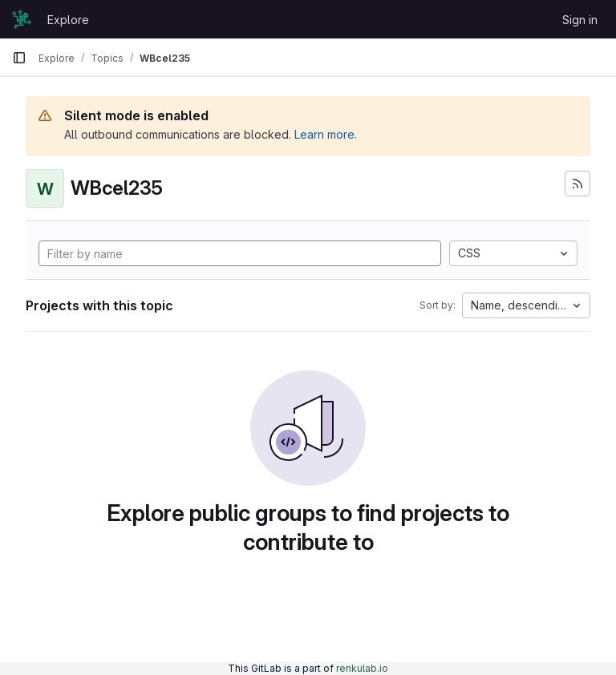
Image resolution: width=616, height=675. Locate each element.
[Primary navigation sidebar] (19, 58)
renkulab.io (362, 668)
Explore (68, 20)
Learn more (324, 134)
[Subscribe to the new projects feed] (577, 184)
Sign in (580, 20)
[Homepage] (22, 19)
